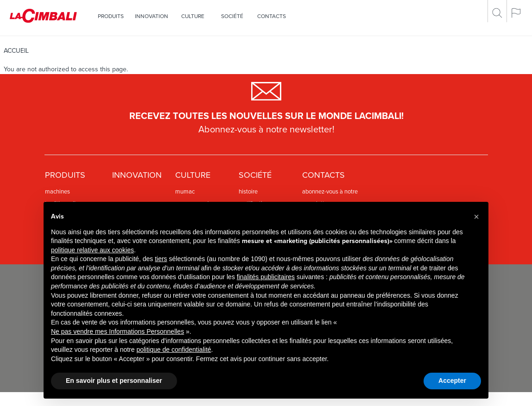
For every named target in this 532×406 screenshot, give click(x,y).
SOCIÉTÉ (232, 16)
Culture (193, 16)
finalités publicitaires (266, 277)
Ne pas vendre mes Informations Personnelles (117, 331)
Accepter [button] (452, 381)
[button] (476, 217)
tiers (161, 259)
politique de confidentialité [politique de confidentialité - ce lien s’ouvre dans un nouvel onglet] (174, 350)
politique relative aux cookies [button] (92, 250)
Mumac (185, 192)
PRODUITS (111, 16)
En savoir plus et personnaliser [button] (114, 381)
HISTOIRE (248, 192)
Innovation (152, 16)
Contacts (272, 16)
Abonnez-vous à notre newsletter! (266, 130)
